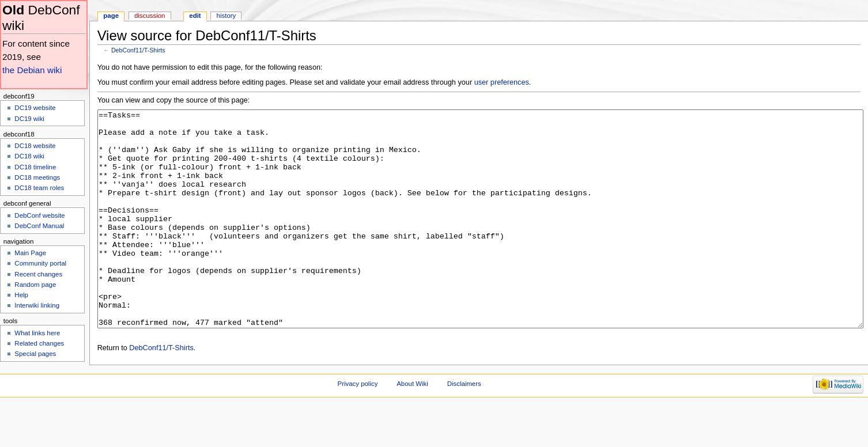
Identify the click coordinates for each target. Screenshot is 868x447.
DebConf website (39, 215)
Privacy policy (358, 427)
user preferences (502, 82)
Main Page (30, 253)
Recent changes (38, 274)
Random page (35, 285)
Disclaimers (464, 427)
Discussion (150, 16)
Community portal (40, 263)
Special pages (35, 354)
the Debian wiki (32, 70)
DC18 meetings (37, 177)
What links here (37, 333)
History (227, 16)
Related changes (39, 343)
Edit (195, 16)
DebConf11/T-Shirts (138, 50)
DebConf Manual (39, 226)
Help (21, 295)
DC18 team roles (39, 188)
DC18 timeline (35, 167)
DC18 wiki (29, 156)
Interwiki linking (37, 305)
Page (111, 16)
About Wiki (412, 427)
